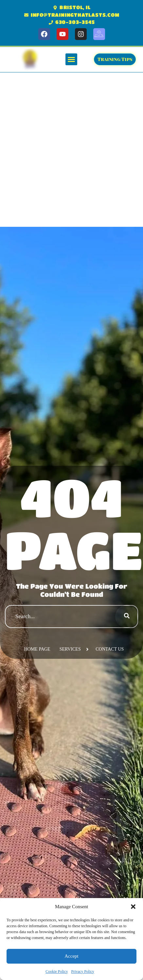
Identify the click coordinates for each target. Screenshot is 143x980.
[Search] (127, 617)
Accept (71, 956)
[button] (133, 907)
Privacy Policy (83, 971)
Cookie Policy (57, 971)
